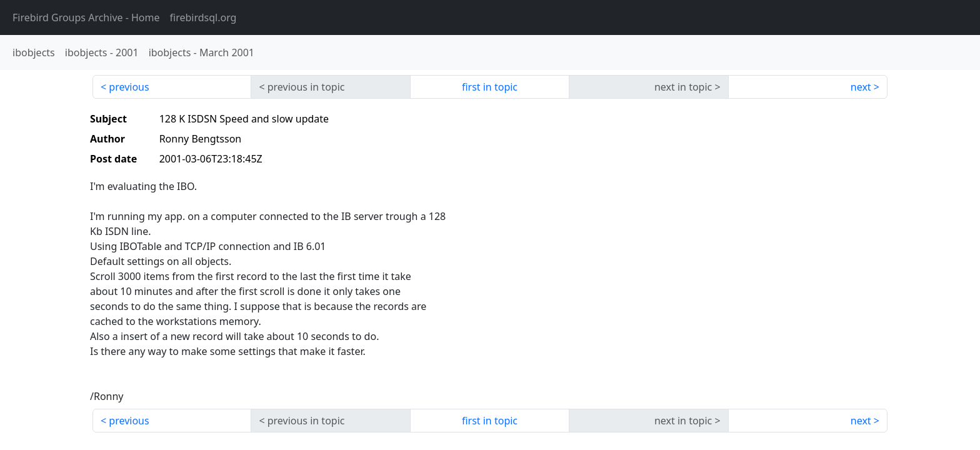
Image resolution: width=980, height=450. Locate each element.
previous (129, 87)
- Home (86, 17)
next (861, 87)
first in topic (490, 87)
